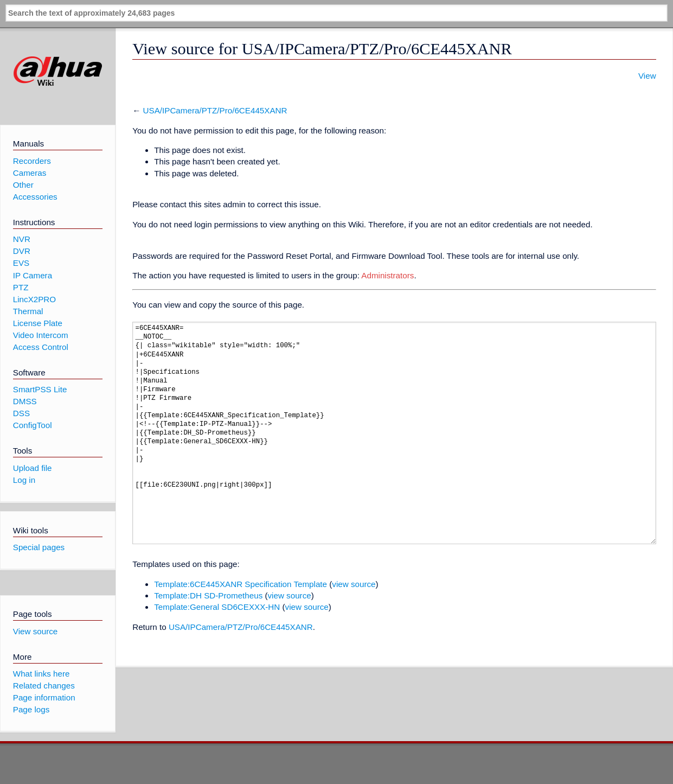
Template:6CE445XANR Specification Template (241, 584)
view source (354, 584)
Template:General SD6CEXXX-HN (217, 607)
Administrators (387, 275)
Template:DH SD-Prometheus (208, 595)
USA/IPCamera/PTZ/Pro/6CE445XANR (215, 110)
